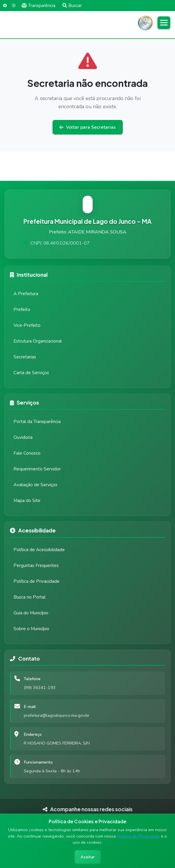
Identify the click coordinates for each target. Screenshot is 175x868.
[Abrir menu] (164, 23)
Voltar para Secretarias (88, 127)
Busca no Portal (29, 597)
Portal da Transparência (37, 422)
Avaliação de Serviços (35, 485)
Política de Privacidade (138, 836)
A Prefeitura (26, 294)
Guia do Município (31, 613)
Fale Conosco (27, 453)
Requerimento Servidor (37, 469)
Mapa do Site (27, 501)
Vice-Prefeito (27, 325)
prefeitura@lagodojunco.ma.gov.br (57, 715)
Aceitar (88, 857)
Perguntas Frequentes (36, 566)
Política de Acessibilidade (39, 550)
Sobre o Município (31, 629)
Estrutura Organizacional (38, 341)
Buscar (72, 6)
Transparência (39, 6)
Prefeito (22, 310)
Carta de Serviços (31, 373)
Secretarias (25, 357)
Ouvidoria (23, 437)
